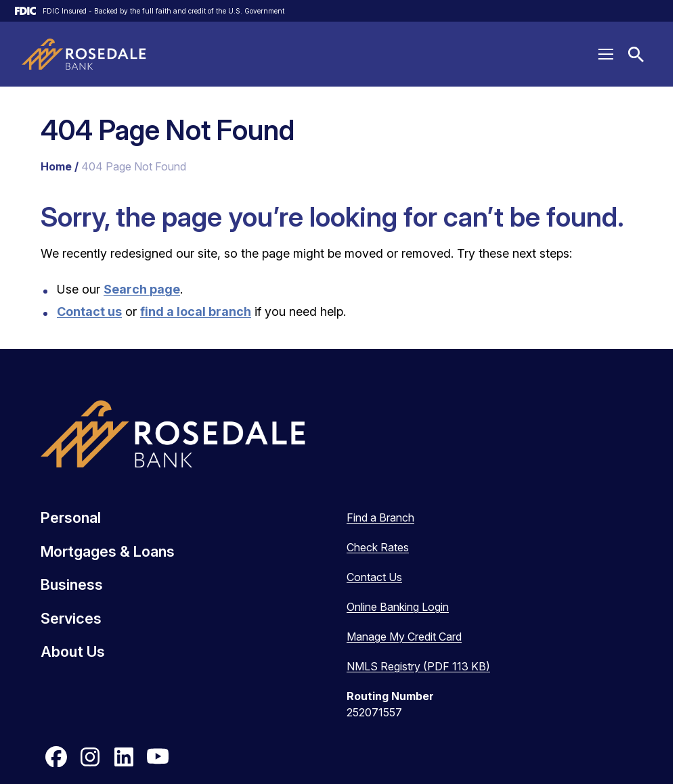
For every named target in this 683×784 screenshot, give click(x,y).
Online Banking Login (398, 607)
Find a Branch (380, 517)
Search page (142, 289)
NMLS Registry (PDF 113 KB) (418, 666)
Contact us (89, 312)
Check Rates (378, 547)
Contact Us (374, 577)
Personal (71, 517)
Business (72, 584)
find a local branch (196, 312)
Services (71, 618)
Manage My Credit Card (404, 637)
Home (56, 166)
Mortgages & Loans (108, 551)
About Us (73, 651)
